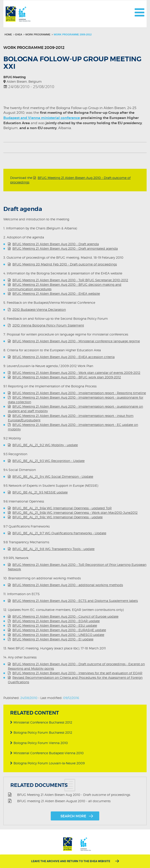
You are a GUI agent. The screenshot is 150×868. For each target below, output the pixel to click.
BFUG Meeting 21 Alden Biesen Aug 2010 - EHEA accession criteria (63, 357)
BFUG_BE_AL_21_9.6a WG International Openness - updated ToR (62, 508)
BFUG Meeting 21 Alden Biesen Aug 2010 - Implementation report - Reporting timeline (79, 393)
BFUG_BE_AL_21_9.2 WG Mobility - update (45, 445)
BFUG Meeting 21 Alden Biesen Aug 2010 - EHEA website (56, 294)
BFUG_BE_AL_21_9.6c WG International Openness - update (58, 517)
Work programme (38, 34)
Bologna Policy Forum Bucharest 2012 (41, 732)
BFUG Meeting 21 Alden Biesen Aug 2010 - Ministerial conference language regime (76, 341)
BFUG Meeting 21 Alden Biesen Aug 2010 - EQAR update (56, 621)
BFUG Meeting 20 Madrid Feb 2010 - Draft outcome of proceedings (65, 264)
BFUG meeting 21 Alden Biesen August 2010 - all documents (64, 801)
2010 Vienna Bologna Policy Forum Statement (48, 325)
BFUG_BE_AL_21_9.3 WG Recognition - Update (48, 461)
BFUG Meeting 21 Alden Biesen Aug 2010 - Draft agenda (56, 244)
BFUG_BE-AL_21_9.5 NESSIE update (40, 492)
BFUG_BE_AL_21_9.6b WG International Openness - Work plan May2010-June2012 (75, 513)
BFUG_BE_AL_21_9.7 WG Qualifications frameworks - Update (59, 533)
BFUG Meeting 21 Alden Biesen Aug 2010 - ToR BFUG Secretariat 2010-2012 (70, 280)
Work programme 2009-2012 (73, 34)
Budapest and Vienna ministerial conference (42, 118)
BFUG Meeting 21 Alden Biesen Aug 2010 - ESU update (55, 625)
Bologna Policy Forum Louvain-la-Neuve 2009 (47, 763)
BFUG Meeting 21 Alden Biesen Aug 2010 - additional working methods (68, 585)
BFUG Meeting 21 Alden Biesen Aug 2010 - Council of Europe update (65, 616)
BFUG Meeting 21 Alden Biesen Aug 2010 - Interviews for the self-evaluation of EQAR (77, 673)
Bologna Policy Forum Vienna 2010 (39, 743)
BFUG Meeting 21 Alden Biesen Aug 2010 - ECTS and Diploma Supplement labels (75, 601)
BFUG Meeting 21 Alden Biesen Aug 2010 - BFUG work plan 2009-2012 (67, 377)
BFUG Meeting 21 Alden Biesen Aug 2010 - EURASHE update (59, 630)
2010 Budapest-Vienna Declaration (39, 310)
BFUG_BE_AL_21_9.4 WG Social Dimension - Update (53, 476)
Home (8, 34)
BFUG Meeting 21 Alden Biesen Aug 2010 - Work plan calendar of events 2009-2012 (76, 373)
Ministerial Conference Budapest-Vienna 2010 (47, 753)
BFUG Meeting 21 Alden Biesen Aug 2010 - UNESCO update (58, 635)
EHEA (19, 34)
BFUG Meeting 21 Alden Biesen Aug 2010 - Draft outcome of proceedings (74, 794)
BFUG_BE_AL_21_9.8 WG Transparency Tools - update (53, 549)
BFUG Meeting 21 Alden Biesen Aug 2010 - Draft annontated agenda (65, 248)
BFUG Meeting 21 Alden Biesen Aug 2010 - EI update (53, 639)
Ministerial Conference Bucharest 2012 (41, 722)
